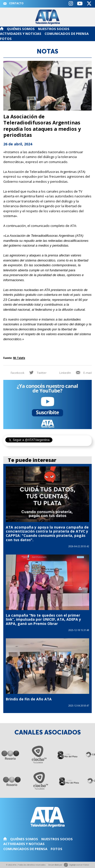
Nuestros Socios (54, 29)
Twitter (38, 373)
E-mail (84, 373)
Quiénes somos (21, 29)
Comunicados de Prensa (67, 34)
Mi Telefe (19, 358)
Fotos (6, 39)
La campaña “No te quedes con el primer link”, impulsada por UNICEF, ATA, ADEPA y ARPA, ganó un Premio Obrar (43, 619)
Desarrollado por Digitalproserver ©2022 (69, 865)
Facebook (14, 373)
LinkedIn (61, 373)
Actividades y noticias (21, 34)
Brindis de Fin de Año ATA (29, 699)
